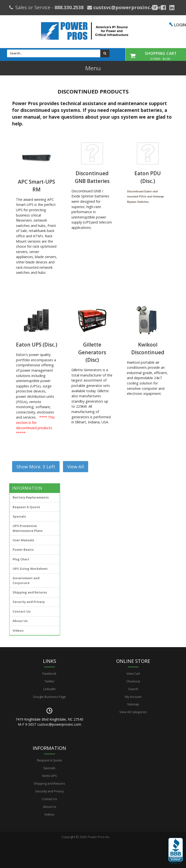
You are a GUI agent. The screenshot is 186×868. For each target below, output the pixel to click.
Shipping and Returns (30, 592)
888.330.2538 (69, 7)
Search (133, 689)
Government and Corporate (26, 580)
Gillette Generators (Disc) (92, 352)
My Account (133, 697)
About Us (20, 621)
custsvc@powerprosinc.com (127, 7)
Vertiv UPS (49, 776)
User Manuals (23, 540)
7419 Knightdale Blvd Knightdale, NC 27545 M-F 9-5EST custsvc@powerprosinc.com (49, 722)
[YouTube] (172, 7)
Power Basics (23, 550)
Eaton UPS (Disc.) (37, 345)
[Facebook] (163, 7)
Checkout (133, 681)
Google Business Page (49, 697)
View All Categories (133, 712)
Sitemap (133, 704)
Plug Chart (21, 559)
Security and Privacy (29, 602)
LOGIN (180, 25)
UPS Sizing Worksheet (30, 569)
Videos (18, 630)
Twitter (50, 681)
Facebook (49, 673)
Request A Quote (26, 507)
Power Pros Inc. (99, 837)
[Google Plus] (155, 7)
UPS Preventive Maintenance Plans (28, 528)
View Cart (133, 673)
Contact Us (22, 611)
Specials (19, 516)
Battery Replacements (31, 497)
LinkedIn (50, 689)
